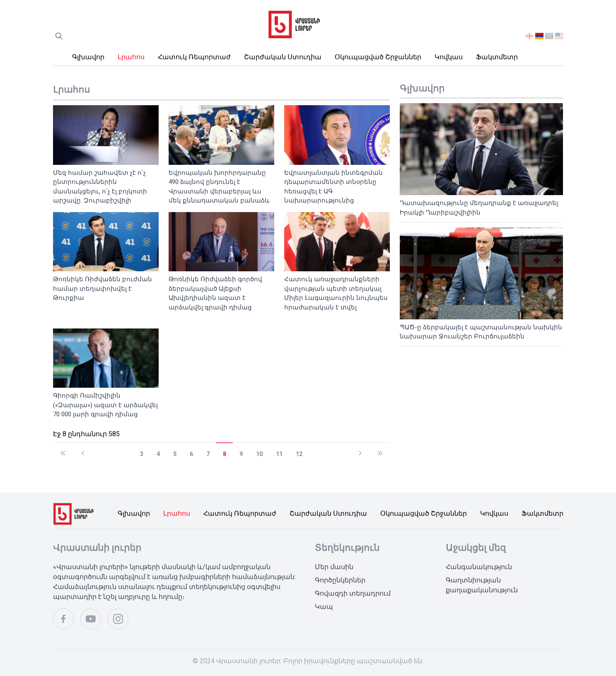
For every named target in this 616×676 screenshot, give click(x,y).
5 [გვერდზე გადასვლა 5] (175, 454)
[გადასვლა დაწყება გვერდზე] (63, 449)
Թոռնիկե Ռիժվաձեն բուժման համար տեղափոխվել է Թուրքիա (103, 289)
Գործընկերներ (340, 580)
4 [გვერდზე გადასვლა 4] (158, 454)
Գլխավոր (88, 57)
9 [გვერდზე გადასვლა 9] (241, 454)
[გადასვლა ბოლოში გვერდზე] (380, 449)
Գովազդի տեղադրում (353, 593)
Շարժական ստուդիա (283, 57)
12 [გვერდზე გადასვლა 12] (299, 454)
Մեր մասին (334, 567)
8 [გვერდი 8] (225, 454)
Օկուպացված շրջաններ (378, 57)
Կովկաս (449, 57)
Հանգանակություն (479, 567)
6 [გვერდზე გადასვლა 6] (191, 454)
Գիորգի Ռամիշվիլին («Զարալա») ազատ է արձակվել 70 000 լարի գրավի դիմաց (105, 405)
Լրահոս (131, 57)
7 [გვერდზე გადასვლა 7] (208, 454)
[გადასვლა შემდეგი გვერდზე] (360, 449)
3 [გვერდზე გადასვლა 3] (142, 454)
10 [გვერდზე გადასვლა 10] (259, 454)
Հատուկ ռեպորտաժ (194, 57)
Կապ (324, 607)
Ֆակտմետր (497, 57)
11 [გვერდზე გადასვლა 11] (279, 454)
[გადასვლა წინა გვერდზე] (83, 449)
